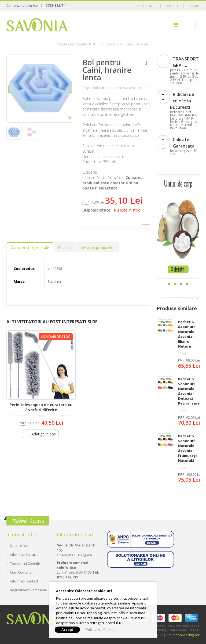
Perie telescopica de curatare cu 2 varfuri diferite (41, 407)
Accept (67, 629)
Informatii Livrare (24, 554)
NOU (93, 44)
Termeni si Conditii (25, 563)
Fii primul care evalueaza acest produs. (116, 88)
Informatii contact (24, 581)
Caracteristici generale (30, 247)
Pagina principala (72, 44)
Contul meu (146, 6)
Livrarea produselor (98, 247)
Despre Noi (19, 546)
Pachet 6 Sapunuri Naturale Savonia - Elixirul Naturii (186, 334)
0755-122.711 (56, 5)
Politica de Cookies (101, 629)
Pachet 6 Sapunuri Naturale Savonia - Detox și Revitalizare (189, 391)
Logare (194, 6)
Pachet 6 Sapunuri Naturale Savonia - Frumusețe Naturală (188, 448)
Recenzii (65, 247)
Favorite (172, 6)
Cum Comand (21, 572)
